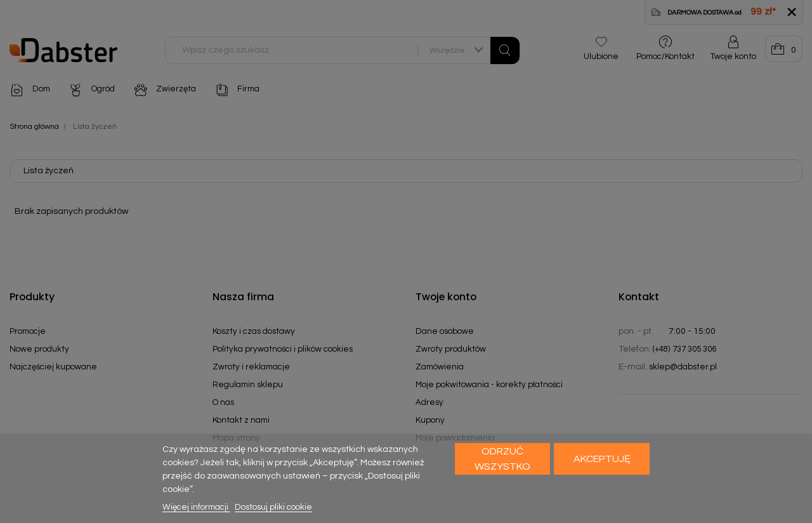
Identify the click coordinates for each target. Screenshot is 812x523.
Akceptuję (602, 459)
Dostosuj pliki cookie (273, 507)
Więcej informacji (196, 507)
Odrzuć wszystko (502, 459)
